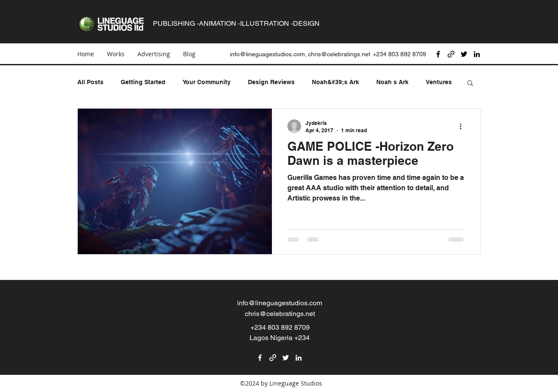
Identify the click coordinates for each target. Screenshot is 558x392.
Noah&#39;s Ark (335, 82)
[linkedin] (477, 54)
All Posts (90, 82)
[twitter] (464, 54)
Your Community (207, 82)
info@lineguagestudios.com (280, 303)
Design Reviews (271, 82)
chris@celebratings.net (339, 54)
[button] (470, 84)
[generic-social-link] (451, 54)
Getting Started (143, 82)
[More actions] (464, 126)
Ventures (439, 82)
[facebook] (438, 54)
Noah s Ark (392, 82)
